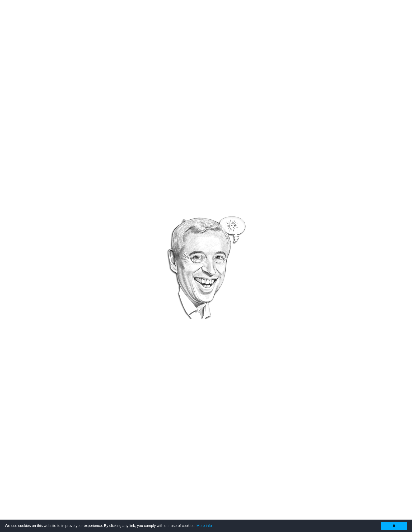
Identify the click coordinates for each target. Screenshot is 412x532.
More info (204, 526)
